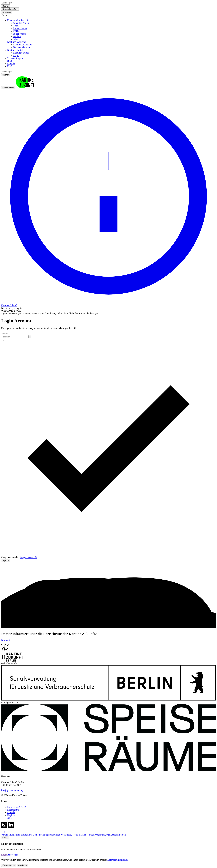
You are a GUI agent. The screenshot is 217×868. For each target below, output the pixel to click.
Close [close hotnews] (5, 838)
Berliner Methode (22, 47)
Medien (17, 36)
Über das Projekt (21, 23)
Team (16, 26)
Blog (10, 61)
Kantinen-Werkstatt (17, 42)
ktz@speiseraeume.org (12, 790)
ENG (10, 66)
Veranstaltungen (15, 58)
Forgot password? (28, 557)
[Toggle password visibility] (30, 337)
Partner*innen (20, 28)
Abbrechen (13, 855)
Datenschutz (13, 810)
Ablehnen (22, 865)
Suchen (6, 6)
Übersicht (7, 12)
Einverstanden (9, 865)
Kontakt (11, 64)
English (11, 815)
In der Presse (20, 34)
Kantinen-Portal (15, 50)
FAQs (16, 31)
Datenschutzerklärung (118, 860)
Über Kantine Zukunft (18, 20)
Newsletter (6, 640)
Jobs (15, 39)
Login (16, 55)
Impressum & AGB (17, 807)
